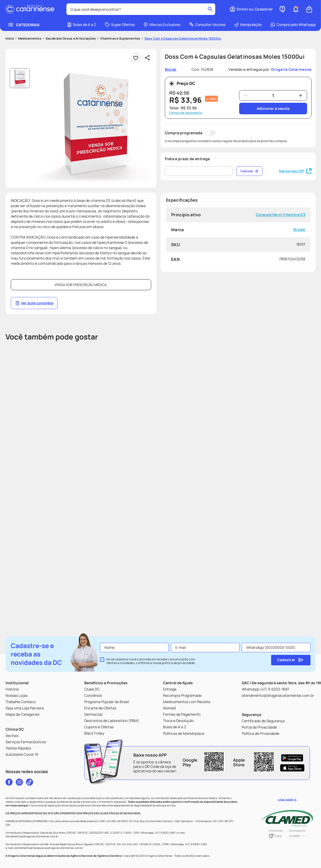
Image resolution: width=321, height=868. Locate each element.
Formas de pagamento (186, 113)
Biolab (299, 230)
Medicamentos (30, 39)
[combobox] (141, 9)
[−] (246, 95)
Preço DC (182, 83)
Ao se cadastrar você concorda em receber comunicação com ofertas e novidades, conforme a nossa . (151, 661)
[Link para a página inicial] (10, 39)
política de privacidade (178, 663)
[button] (296, 9)
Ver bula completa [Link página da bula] (34, 303)
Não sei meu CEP (295, 171)
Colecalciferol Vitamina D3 (280, 215)
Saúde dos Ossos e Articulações (71, 39)
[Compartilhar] (148, 58)
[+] (301, 95)
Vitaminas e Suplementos (120, 39)
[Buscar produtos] (211, 9)
